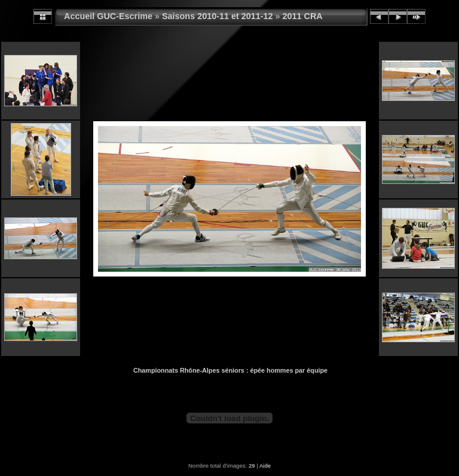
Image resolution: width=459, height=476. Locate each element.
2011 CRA (303, 16)
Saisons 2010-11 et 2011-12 (218, 16)
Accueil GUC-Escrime (108, 16)
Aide (265, 466)
